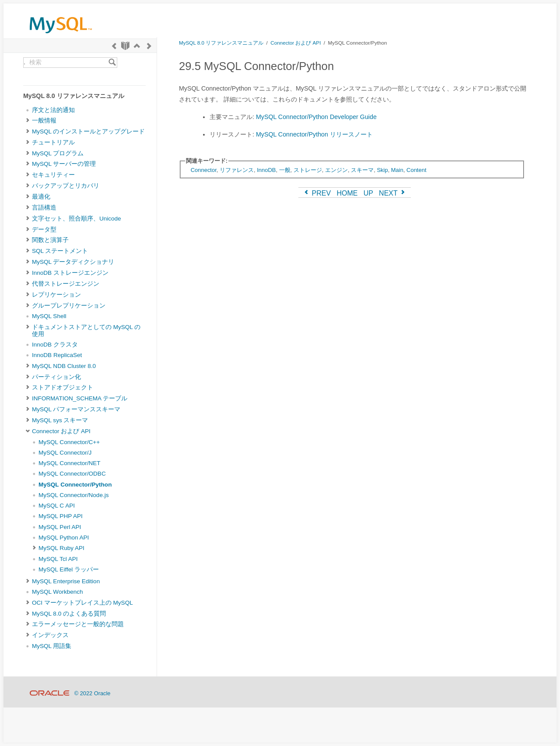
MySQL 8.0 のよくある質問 (69, 614)
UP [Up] (368, 193)
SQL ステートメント (60, 251)
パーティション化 (56, 377)
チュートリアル (53, 142)
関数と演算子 (50, 240)
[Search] (112, 63)
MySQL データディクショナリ (73, 262)
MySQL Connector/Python (75, 485)
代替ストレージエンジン (66, 284)
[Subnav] (28, 121)
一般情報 (44, 121)
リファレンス (237, 170)
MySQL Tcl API (58, 559)
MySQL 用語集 (52, 646)
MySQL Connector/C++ (69, 442)
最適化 (41, 197)
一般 (285, 170)
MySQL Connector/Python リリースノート (314, 134)
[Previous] (114, 46)
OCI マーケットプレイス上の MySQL (82, 603)
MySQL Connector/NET (70, 463)
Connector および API (61, 431)
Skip (382, 170)
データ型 (44, 229)
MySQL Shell (49, 316)
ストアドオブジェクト (63, 387)
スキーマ (362, 170)
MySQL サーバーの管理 (64, 164)
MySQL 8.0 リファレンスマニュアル (221, 43)
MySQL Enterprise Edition (66, 581)
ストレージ (308, 170)
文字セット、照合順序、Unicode (77, 219)
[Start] (125, 46)
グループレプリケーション (69, 306)
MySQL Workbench (58, 592)
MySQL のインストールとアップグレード (88, 131)
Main (397, 170)
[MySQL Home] (61, 35)
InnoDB (266, 170)
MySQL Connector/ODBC (72, 474)
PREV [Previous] (317, 193)
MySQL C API (57, 506)
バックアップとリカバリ (66, 186)
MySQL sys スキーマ (60, 420)
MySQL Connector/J (65, 453)
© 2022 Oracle (93, 693)
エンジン (336, 170)
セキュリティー (53, 175)
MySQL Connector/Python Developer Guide (316, 117)
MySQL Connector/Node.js (73, 495)
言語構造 (44, 208)
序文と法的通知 (53, 110)
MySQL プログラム (58, 153)
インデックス (50, 635)
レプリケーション (56, 295)
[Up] (137, 46)
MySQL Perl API (60, 527)
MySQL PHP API (61, 516)
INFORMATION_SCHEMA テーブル (80, 398)
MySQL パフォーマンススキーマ (76, 409)
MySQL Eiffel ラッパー (69, 569)
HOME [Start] (347, 193)
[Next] (149, 46)
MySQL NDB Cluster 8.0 (64, 366)
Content (416, 170)
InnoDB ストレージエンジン (70, 273)
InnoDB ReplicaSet (57, 355)
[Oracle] (50, 693)
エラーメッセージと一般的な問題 (78, 624)
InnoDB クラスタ (55, 345)
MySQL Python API (64, 538)
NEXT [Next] (393, 193)
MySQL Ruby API (61, 548)
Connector (204, 170)
